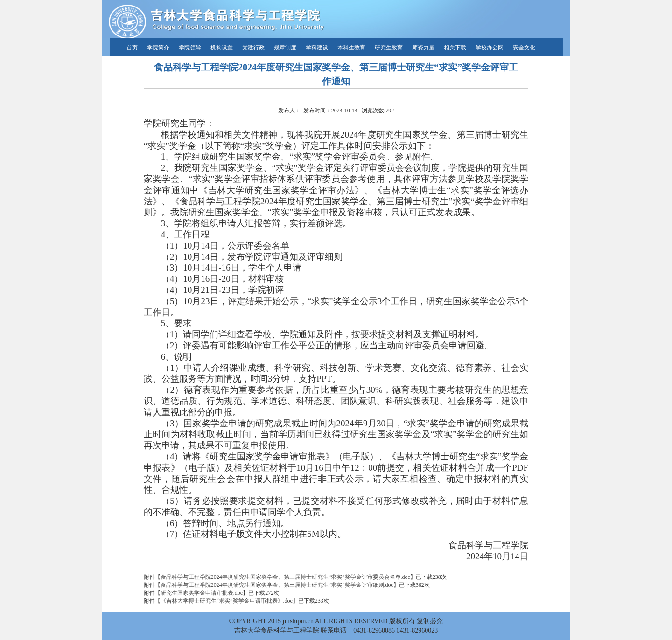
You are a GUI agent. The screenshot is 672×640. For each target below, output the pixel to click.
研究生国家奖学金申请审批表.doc (202, 593)
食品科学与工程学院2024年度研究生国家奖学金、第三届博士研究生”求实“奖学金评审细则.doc (277, 585)
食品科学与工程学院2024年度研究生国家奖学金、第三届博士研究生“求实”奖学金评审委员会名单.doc (285, 577)
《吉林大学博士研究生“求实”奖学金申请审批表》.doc (227, 601)
